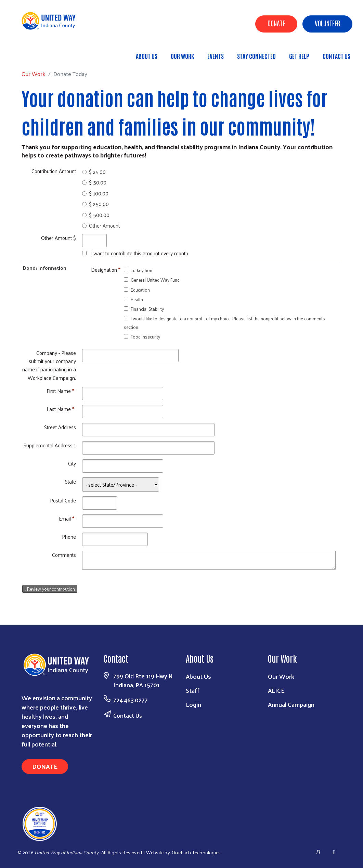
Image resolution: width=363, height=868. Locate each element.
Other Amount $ (59, 238)
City (72, 463)
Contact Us (336, 56)
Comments (64, 555)
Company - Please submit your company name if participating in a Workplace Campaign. (49, 365)
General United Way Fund (155, 280)
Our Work (182, 56)
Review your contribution (50, 589)
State (70, 481)
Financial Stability (147, 309)
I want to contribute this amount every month (139, 253)
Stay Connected (256, 56)
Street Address (60, 427)
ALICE (276, 690)
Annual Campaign (291, 704)
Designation (106, 270)
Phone (69, 537)
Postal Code (63, 500)
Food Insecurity (145, 337)
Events (216, 56)
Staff (193, 690)
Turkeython (141, 270)
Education (140, 290)
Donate (276, 23)
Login (193, 704)
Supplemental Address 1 (50, 445)
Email (67, 518)
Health (137, 299)
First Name (60, 391)
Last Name (60, 409)
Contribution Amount (54, 171)
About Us (147, 56)
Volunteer (327, 23)
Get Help (299, 56)
